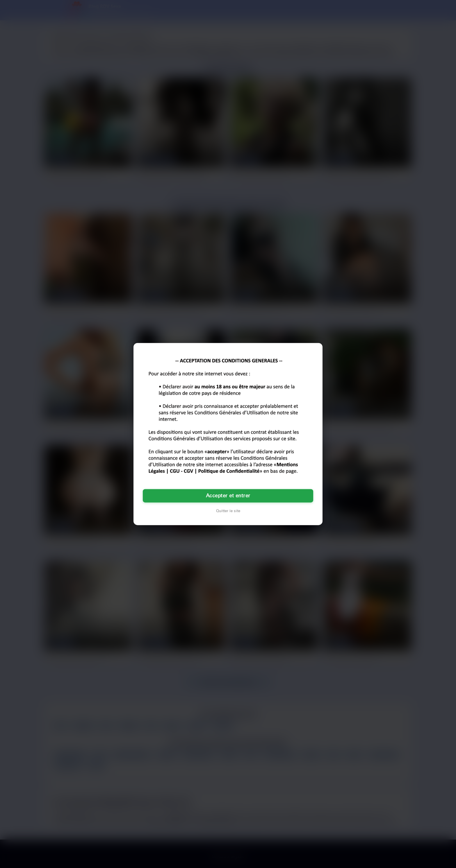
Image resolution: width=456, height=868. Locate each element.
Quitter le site (228, 511)
